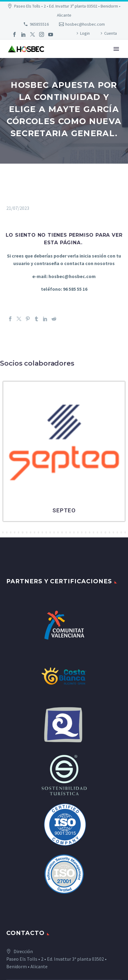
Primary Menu (116, 49)
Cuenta (111, 33)
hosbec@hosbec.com (85, 24)
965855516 (39, 24)
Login (85, 33)
